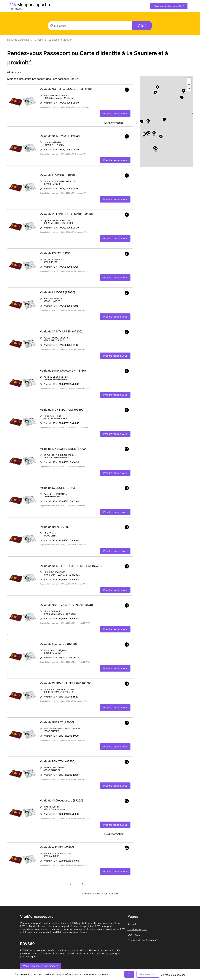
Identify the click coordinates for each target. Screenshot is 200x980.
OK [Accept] (129, 974)
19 (148, 121)
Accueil (132, 924)
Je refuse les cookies (173, 975)
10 (144, 134)
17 (164, 119)
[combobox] (90, 26)
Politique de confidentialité (143, 940)
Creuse (39, 40)
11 (156, 149)
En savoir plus (148, 974)
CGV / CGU (134, 935)
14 (154, 133)
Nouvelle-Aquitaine (18, 40)
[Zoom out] (189, 84)
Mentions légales (137, 929)
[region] (166, 121)
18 (149, 132)
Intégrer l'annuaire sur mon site (100, 894)
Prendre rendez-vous (115, 113)
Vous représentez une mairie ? (169, 6)
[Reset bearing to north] (189, 89)
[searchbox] (90, 26)
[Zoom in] (189, 80)
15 (161, 136)
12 (142, 121)
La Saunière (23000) (60, 40)
